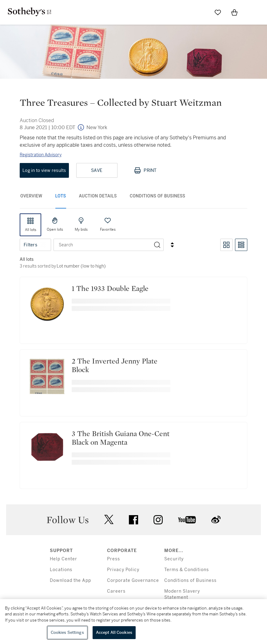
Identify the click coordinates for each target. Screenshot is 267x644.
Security (174, 559)
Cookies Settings (67, 632)
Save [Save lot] (97, 170)
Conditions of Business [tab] (158, 196)
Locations (61, 570)
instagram (158, 520)
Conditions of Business (190, 580)
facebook (133, 520)
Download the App (70, 580)
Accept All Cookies (114, 632)
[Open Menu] (251, 13)
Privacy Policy (123, 570)
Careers (116, 591)
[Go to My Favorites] (218, 12)
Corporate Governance (133, 580)
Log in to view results (44, 170)
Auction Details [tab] (98, 196)
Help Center (64, 559)
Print (145, 170)
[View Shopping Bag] (234, 12)
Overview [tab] (31, 196)
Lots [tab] (61, 196)
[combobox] (102, 245)
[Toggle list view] (241, 245)
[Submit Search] (201, 12)
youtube (187, 520)
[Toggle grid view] (226, 245)
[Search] (157, 245)
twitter (109, 520)
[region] (133, 622)
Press (114, 559)
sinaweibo (216, 520)
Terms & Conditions (187, 570)
